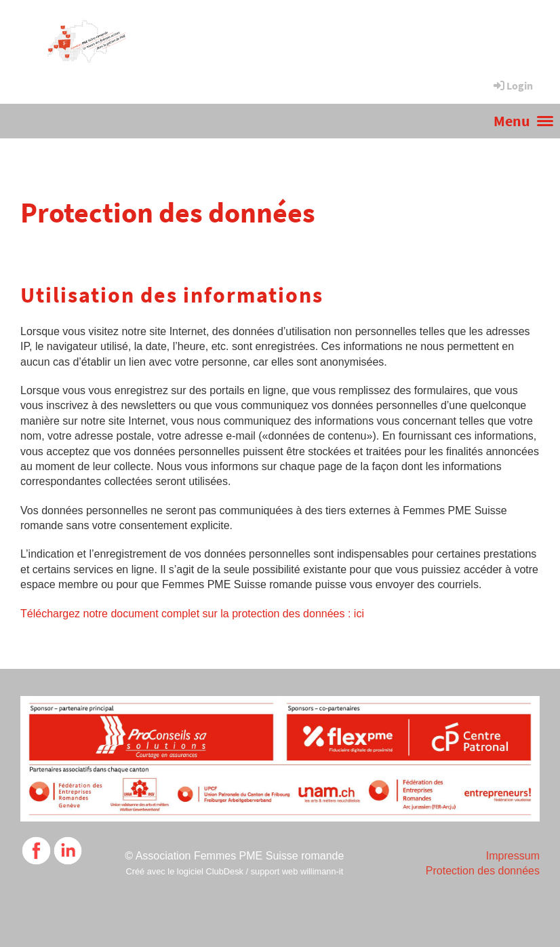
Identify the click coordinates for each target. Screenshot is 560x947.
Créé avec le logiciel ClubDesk (184, 871)
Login (512, 85)
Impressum (513, 856)
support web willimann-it (297, 871)
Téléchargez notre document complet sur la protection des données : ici (192, 614)
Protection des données (483, 871)
